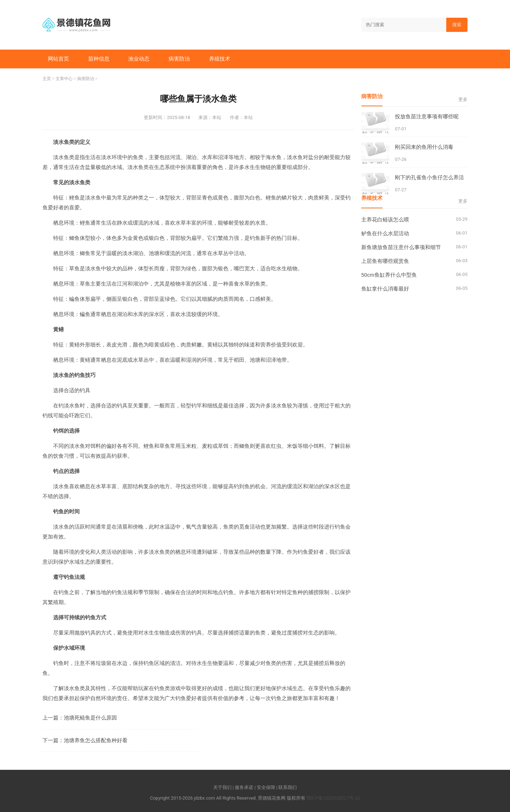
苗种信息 (99, 59)
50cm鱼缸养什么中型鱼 (389, 275)
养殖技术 (220, 59)
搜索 (457, 25)
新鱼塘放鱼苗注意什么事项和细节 (401, 247)
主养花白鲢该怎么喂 (385, 219)
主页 (47, 79)
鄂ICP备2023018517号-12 (333, 798)
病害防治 (179, 59)
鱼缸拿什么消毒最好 (385, 289)
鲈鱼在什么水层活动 (385, 233)
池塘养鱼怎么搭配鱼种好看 (96, 740)
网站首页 (58, 59)
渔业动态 (139, 59)
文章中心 (64, 79)
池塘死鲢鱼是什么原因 (90, 718)
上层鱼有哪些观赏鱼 (385, 261)
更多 (463, 99)
